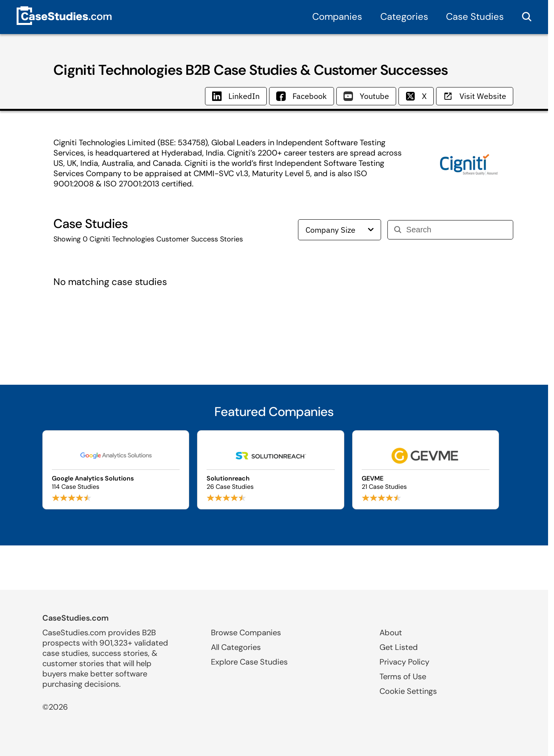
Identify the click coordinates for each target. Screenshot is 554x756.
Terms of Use (403, 676)
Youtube (366, 96)
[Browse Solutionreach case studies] (270, 470)
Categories (404, 16)
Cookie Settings (408, 691)
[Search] (456, 230)
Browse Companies (246, 633)
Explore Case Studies (249, 662)
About (391, 633)
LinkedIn (236, 96)
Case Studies (475, 16)
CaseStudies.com (76, 618)
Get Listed (399, 647)
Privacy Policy (404, 662)
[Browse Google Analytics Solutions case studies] (116, 470)
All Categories (236, 647)
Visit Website (475, 96)
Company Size (340, 230)
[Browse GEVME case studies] (426, 470)
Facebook (302, 96)
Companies (337, 16)
